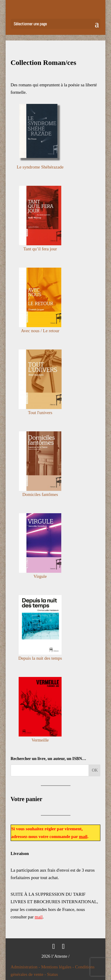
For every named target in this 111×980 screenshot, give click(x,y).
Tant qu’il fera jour (40, 249)
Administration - (26, 967)
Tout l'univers (40, 413)
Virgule (40, 576)
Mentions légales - (58, 967)
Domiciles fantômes (40, 494)
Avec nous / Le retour (40, 331)
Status (53, 974)
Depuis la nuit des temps (40, 658)
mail (83, 837)
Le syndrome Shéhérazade (40, 167)
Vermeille (40, 740)
